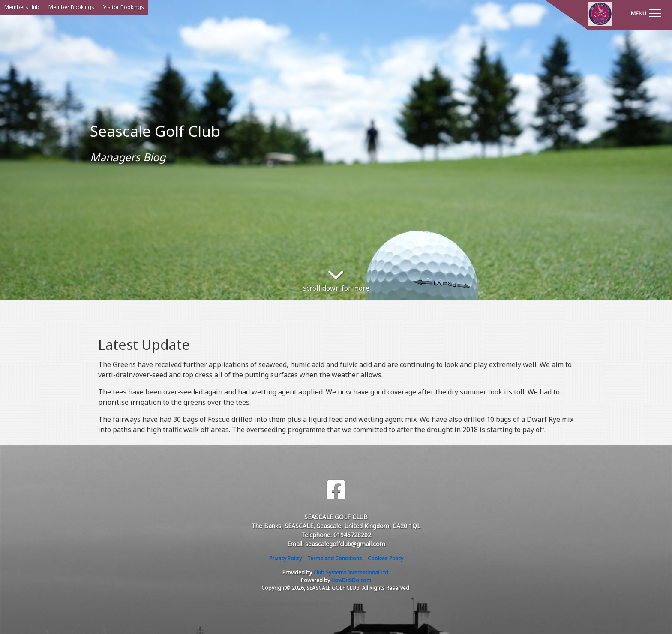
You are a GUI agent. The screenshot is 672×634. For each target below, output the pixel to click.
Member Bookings (71, 7)
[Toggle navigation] (646, 13)
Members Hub (22, 7)
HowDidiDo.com (351, 580)
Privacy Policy (285, 558)
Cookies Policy (385, 558)
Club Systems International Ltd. (351, 572)
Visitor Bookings (124, 7)
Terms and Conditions (335, 558)
